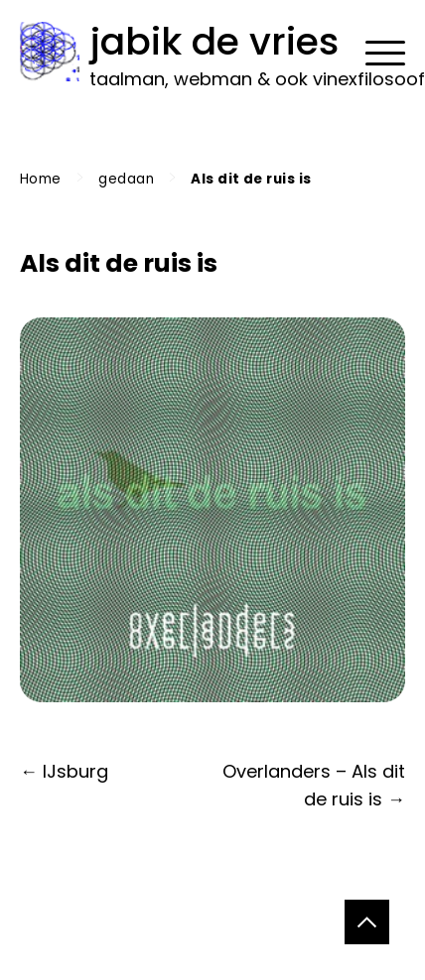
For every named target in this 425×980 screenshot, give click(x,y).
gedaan (126, 179)
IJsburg (75, 771)
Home (41, 179)
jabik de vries (214, 41)
